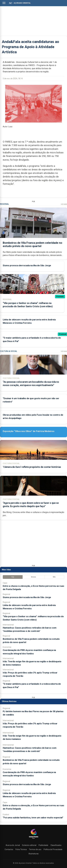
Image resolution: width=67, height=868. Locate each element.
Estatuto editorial (29, 845)
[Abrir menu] (4, 3)
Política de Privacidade (53, 849)
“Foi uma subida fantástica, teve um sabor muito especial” (33, 818)
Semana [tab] (33, 577)
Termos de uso (35, 849)
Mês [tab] (54, 577)
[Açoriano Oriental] (34, 839)
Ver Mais (64, 204)
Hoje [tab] (13, 577)
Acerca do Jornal (13, 845)
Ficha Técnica (21, 849)
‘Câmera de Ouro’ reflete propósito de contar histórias (32, 467)
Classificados (56, 845)
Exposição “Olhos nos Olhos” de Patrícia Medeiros (29, 431)
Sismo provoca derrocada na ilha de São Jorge (27, 265)
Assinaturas (34, 854)
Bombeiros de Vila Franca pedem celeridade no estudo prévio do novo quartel (33, 244)
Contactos (9, 849)
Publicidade (43, 845)
